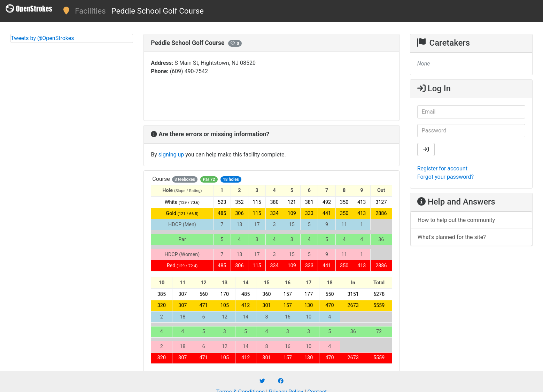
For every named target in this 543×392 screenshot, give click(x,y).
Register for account (442, 168)
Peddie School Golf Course (158, 11)
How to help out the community (456, 220)
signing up (171, 155)
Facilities (90, 11)
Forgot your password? (445, 177)
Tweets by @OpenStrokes (42, 38)
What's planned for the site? (452, 237)
